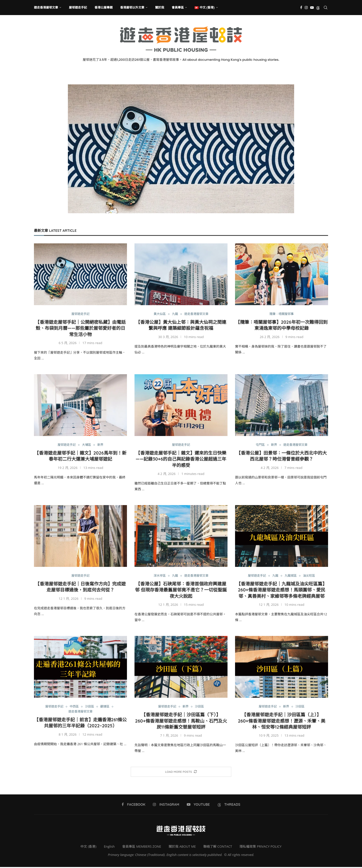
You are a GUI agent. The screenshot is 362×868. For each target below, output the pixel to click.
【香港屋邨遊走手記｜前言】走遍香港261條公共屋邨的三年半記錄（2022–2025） (81, 724)
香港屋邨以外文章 (132, 7)
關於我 (160, 7)
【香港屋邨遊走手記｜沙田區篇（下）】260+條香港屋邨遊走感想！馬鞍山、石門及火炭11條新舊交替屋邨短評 (181, 722)
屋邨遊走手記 (78, 7)
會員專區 (178, 7)
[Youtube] (312, 8)
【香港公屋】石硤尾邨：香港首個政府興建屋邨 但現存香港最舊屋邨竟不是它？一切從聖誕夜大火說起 (181, 591)
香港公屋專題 (104, 7)
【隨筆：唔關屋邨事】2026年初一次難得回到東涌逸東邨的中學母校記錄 (282, 325)
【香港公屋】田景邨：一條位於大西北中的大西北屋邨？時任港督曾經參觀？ (282, 456)
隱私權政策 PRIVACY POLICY (260, 847)
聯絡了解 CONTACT (218, 847)
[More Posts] (181, 773)
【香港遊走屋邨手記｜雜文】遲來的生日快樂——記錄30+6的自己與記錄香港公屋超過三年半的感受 (181, 460)
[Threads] (318, 8)
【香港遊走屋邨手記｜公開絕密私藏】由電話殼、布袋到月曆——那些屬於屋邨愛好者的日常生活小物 (80, 329)
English (109, 847)
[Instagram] (306, 8)
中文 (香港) (88, 847)
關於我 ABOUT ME (182, 847)
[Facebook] (301, 8)
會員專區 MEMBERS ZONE (142, 847)
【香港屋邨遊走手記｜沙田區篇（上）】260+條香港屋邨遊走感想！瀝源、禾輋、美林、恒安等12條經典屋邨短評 (282, 722)
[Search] (326, 8)
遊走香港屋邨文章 (46, 7)
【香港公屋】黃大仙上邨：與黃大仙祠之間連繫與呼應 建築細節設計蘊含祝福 (181, 325)
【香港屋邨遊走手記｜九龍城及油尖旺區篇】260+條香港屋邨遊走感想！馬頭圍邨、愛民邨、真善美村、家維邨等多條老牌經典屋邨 (282, 591)
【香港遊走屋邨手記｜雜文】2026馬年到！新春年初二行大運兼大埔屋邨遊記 (80, 456)
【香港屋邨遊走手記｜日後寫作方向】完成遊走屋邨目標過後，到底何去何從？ (80, 588)
